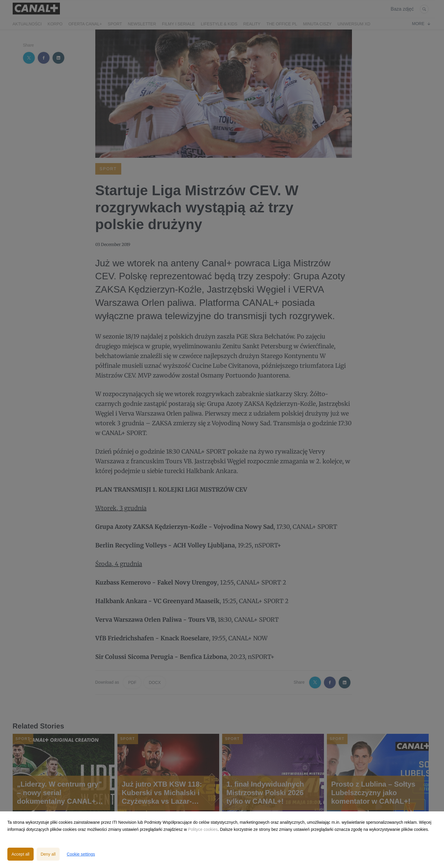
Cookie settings (81, 854)
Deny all (48, 854)
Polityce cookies (203, 829)
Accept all (21, 854)
